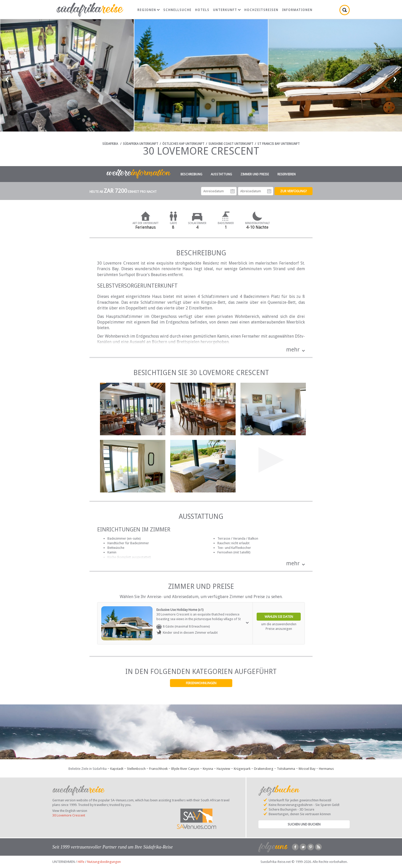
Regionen (149, 10)
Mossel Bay (307, 769)
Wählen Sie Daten (279, 617)
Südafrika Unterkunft (140, 144)
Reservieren (287, 174)
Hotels (202, 10)
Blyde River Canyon (185, 769)
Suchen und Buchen (304, 824)
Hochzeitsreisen (261, 10)
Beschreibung (191, 174)
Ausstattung (221, 174)
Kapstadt (117, 769)
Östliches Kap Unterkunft (183, 144)
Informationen (297, 10)
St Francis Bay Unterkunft (279, 144)
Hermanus (326, 769)
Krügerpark (242, 769)
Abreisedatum (269, 191)
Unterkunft (227, 10)
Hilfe (81, 862)
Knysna (208, 769)
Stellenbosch (136, 769)
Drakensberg (264, 769)
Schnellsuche (177, 10)
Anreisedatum (233, 191)
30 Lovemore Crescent (69, 815)
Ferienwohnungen (201, 683)
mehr (293, 350)
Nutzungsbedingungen (104, 862)
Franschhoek (158, 769)
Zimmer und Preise (255, 174)
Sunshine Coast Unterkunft (231, 144)
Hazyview (223, 769)
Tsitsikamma (286, 769)
